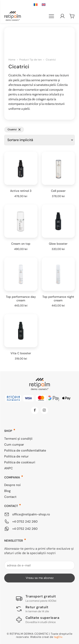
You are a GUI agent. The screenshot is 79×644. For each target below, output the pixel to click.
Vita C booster (21, 353)
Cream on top (21, 244)
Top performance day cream (21, 299)
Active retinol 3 (21, 191)
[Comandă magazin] (39, 140)
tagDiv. (59, 637)
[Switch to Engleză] (44, 5)
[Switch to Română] (36, 5)
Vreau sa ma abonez (40, 578)
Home (12, 60)
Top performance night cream (58, 299)
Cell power (58, 191)
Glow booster (58, 244)
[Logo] (36, 598)
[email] (39, 565)
